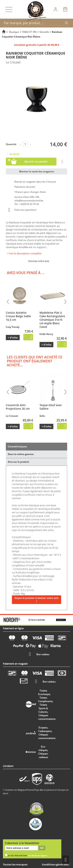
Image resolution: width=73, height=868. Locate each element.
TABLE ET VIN (29, 32)
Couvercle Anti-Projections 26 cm (18, 407)
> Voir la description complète (24, 253)
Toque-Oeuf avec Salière (51, 407)
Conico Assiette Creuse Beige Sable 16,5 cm (18, 316)
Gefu (42, 416)
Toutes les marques (15, 864)
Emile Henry (46, 334)
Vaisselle (44, 32)
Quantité (11, 144)
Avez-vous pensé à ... (26, 273)
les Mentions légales (37, 856)
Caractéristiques (17, 446)
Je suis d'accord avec (28, 856)
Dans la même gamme (21, 454)
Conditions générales (55, 864)
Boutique (14, 32)
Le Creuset (12, 416)
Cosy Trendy (13, 327)
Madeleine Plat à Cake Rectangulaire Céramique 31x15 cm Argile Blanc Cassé (52, 320)
